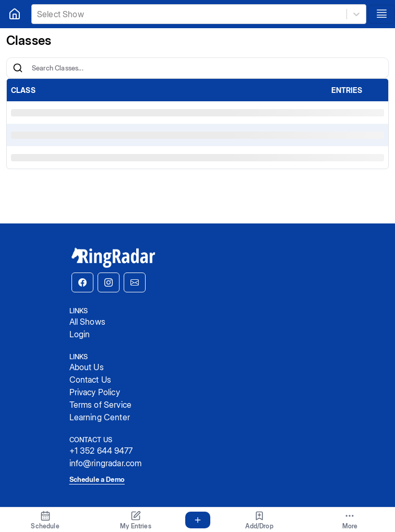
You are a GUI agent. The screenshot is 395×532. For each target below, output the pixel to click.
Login (80, 334)
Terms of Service (101, 405)
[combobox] (38, 14)
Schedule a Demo (97, 479)
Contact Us (91, 380)
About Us (87, 367)
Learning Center (100, 417)
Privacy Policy (95, 392)
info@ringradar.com (106, 463)
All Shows (87, 322)
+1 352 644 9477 (101, 451)
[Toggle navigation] (382, 14)
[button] (82, 282)
